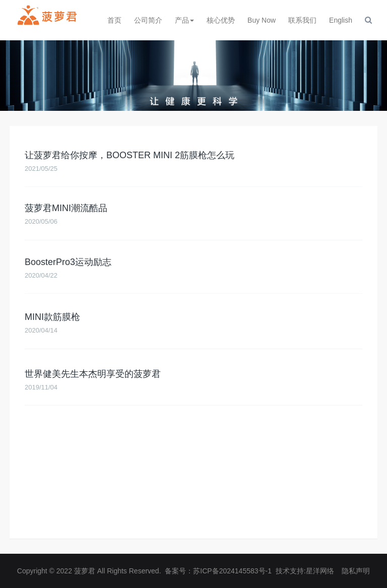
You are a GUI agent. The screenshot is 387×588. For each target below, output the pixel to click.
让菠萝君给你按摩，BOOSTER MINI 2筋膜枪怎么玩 (130, 157)
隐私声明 (356, 571)
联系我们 (302, 20)
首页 (114, 20)
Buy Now (262, 20)
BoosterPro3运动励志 (68, 265)
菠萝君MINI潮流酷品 (66, 210)
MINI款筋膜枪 (52, 321)
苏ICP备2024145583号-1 (232, 571)
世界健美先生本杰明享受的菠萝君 (93, 379)
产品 (184, 20)
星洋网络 (320, 571)
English (341, 20)
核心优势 (221, 20)
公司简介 (148, 20)
